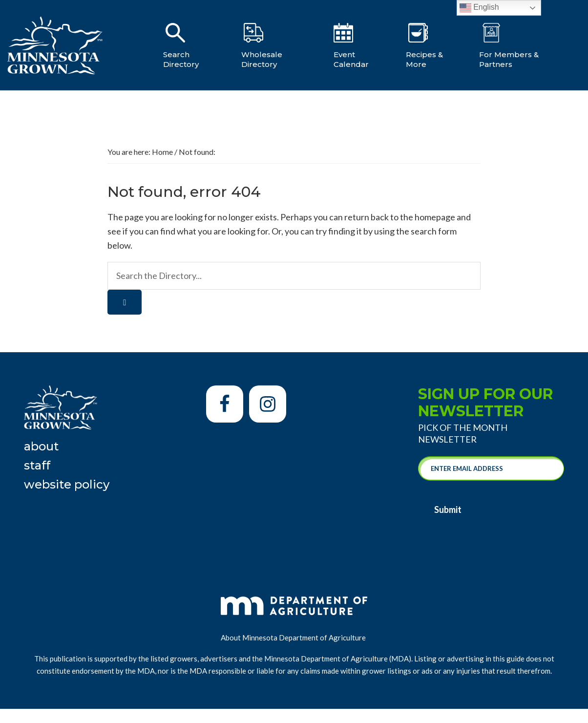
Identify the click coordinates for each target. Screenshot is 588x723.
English (479, 8)
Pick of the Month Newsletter (463, 433)
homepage (435, 217)
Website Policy (67, 484)
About (41, 446)
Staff (37, 465)
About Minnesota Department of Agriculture (294, 638)
